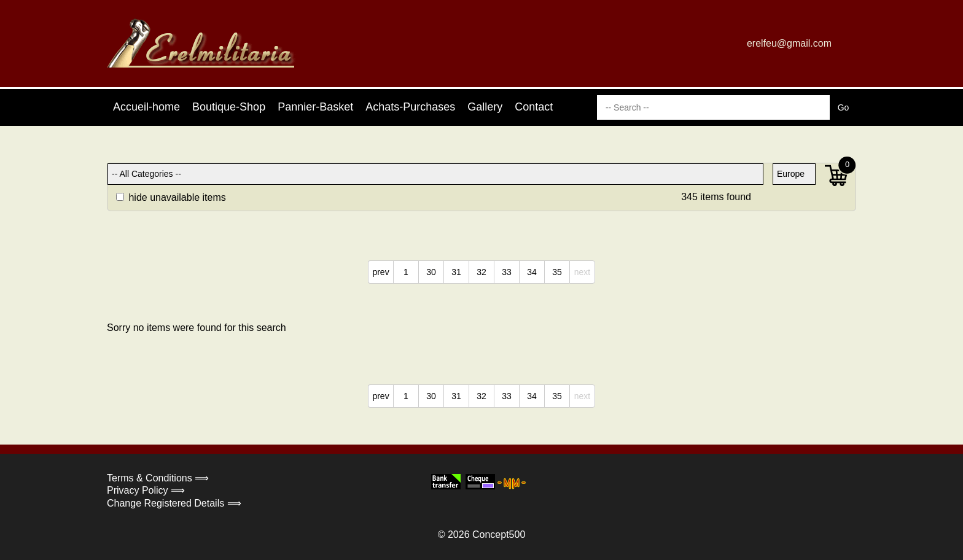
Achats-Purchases (410, 107)
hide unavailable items (171, 197)
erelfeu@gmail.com (789, 43)
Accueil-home (146, 107)
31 (456, 272)
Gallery (485, 107)
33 (507, 272)
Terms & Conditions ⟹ (158, 478)
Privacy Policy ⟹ (146, 490)
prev (380, 272)
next (582, 272)
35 (557, 272)
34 (532, 272)
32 (481, 272)
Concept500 (499, 535)
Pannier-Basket (315, 107)
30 (431, 272)
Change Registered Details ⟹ (174, 503)
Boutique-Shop (229, 107)
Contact (534, 107)
